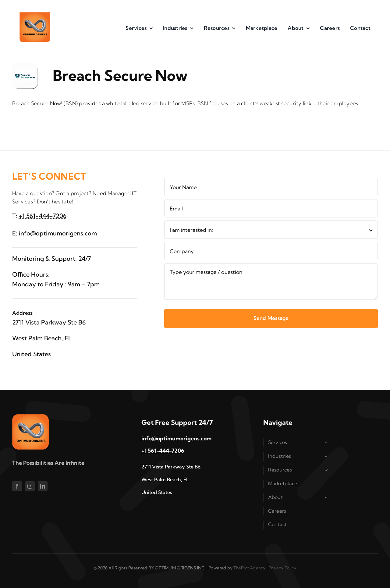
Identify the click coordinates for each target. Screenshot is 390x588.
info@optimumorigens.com (58, 233)
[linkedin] (43, 486)
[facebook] (17, 486)
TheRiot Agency (249, 568)
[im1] (35, 15)
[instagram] (30, 486)
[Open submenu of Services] (327, 443)
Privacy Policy (282, 568)
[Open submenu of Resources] (327, 470)
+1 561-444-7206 (43, 216)
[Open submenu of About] (327, 497)
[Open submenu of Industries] (327, 456)
